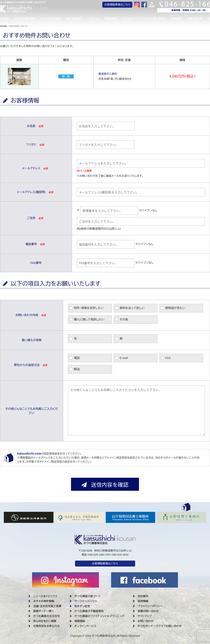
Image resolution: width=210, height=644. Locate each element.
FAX (168, 358)
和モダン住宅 (80, 606)
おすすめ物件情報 (26, 19)
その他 (124, 319)
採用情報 (141, 601)
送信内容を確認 (105, 484)
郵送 (77, 369)
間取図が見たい (175, 308)
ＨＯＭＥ (5, 19)
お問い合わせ (143, 621)
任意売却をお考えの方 (44, 626)
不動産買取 (117, 19)
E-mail (124, 358)
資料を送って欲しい (132, 308)
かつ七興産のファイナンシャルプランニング (97, 616)
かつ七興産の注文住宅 (44, 616)
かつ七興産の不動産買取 (87, 611)
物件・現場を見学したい (89, 308)
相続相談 (77, 621)
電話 (77, 358)
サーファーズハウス (83, 601)
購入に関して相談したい (89, 319)
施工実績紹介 (78, 19)
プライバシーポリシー (148, 606)
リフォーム (98, 19)
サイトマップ (142, 616)
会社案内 (185, 19)
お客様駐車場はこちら (128, 6)
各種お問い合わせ (146, 611)
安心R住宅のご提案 (42, 621)
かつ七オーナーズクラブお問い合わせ (151, 19)
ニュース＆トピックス (43, 596)
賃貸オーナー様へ (41, 611)
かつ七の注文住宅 (53, 19)
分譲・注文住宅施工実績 (45, 606)
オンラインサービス (83, 626)
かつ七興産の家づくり (85, 596)
